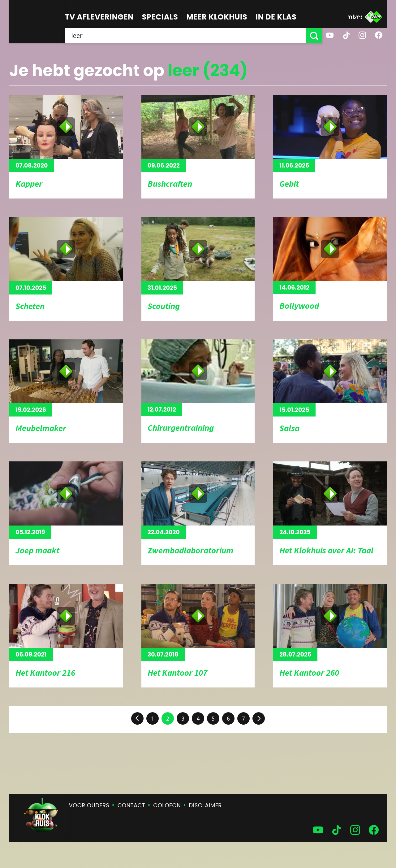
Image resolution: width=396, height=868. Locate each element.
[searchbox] (186, 36)
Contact (131, 805)
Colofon (167, 805)
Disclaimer (205, 805)
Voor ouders (89, 805)
